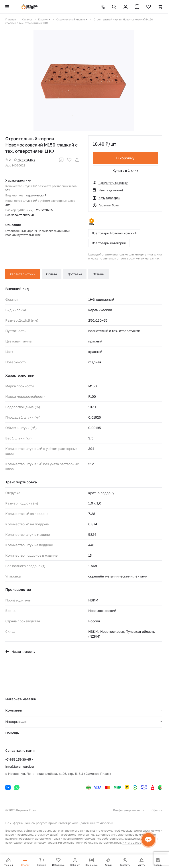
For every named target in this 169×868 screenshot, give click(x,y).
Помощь (12, 733)
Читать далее (132, 842)
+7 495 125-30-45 (18, 759)
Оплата (52, 274)
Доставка (75, 274)
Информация (16, 722)
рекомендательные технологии (91, 823)
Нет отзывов (25, 160)
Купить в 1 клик (125, 170)
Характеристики (23, 274)
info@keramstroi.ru (20, 766)
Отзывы (98, 274)
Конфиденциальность (129, 810)
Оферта (157, 810)
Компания (14, 710)
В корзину (125, 158)
